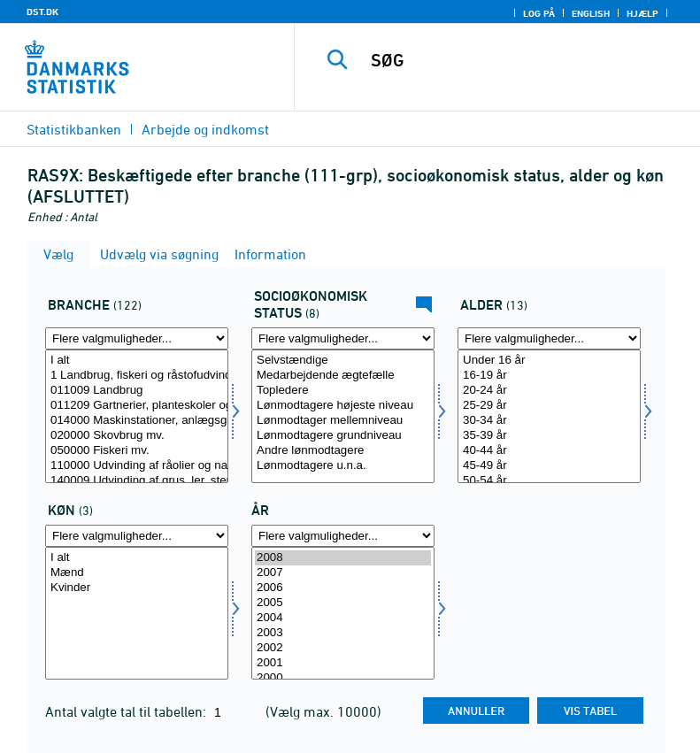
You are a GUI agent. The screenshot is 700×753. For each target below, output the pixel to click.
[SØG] (524, 60)
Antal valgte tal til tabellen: (127, 711)
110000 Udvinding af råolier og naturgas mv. (137, 466)
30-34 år (549, 421)
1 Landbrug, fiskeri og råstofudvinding (137, 376)
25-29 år (549, 406)
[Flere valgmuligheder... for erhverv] (137, 338)
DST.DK (42, 12)
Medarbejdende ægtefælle (343, 376)
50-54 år (549, 481)
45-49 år (549, 466)
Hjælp (642, 13)
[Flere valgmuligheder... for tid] (343, 536)
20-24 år (549, 391)
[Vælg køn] (137, 614)
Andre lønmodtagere (343, 451)
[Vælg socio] (343, 416)
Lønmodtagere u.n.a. (343, 466)
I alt (137, 361)
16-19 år (549, 376)
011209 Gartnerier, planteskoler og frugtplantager (137, 406)
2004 (343, 618)
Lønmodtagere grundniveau (343, 436)
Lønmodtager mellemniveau (343, 421)
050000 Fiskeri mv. (137, 451)
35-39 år (549, 436)
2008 (343, 558)
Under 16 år (549, 361)
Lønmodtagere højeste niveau (343, 406)
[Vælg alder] (549, 416)
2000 (343, 678)
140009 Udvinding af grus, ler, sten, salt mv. (137, 481)
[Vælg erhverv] (137, 416)
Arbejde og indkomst (205, 129)
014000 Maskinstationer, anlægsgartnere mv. (137, 421)
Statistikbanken (74, 129)
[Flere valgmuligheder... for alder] (549, 338)
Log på (539, 13)
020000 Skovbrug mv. (137, 436)
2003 (343, 633)
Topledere (343, 391)
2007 (343, 573)
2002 (343, 648)
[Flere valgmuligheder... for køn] (137, 536)
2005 (343, 603)
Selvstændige (343, 361)
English (591, 13)
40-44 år (549, 451)
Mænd (137, 573)
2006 (343, 588)
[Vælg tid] (343, 614)
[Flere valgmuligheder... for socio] (343, 338)
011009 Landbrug (137, 391)
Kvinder (137, 588)
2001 (343, 663)
